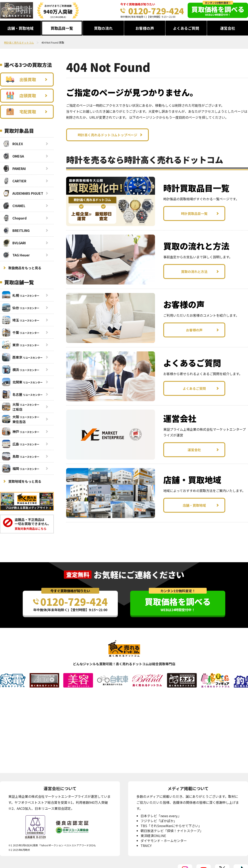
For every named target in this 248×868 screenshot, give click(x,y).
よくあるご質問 (186, 28)
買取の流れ (103, 28)
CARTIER (14, 181)
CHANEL (14, 206)
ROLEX (13, 144)
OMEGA (13, 156)
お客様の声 (145, 28)
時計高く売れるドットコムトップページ (107, 135)
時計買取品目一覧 (194, 213)
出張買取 (21, 79)
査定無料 (78, 575)
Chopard (14, 218)
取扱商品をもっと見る (25, 268)
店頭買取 (21, 96)
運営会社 (228, 28)
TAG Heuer (16, 255)
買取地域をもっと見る (25, 481)
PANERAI (14, 168)
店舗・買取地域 (20, 28)
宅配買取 (21, 112)
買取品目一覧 (62, 28)
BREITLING (16, 230)
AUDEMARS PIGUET (23, 193)
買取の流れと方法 (194, 272)
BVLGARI (14, 243)
